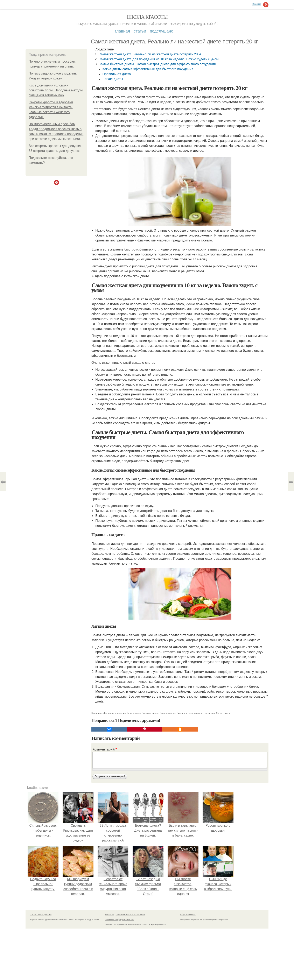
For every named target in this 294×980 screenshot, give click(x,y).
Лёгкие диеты (113, 79)
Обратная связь (188, 915)
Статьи (140, 31)
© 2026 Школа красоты (41, 915)
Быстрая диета (167, 713)
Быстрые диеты (150, 713)
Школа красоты (147, 17)
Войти (256, 4)
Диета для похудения (115, 713)
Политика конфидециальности (120, 920)
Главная (122, 31)
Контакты (109, 915)
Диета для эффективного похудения (196, 713)
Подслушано (162, 31)
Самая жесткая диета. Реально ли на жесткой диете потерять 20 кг (150, 54)
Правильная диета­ (117, 74)
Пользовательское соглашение (131, 915)
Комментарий (105, 749)
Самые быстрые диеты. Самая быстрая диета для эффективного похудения (157, 64)
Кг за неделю (134, 713)
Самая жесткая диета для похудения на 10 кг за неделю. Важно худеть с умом (158, 59)
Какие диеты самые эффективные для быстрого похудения (148, 69)
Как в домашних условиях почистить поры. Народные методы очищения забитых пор (56, 90)
